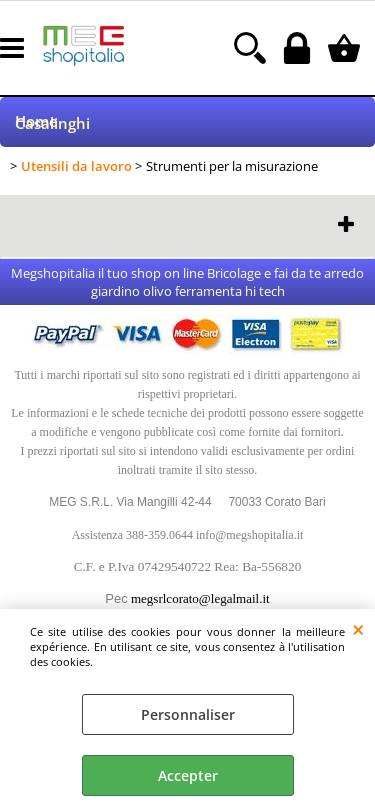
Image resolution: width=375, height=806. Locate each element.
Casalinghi (52, 123)
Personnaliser (188, 714)
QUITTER (358, 629)
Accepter (188, 775)
